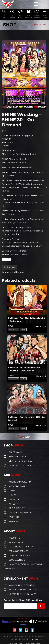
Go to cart (40, 25)
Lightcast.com (36, 639)
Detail (23, 329)
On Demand (18, 272)
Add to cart (9, 267)
